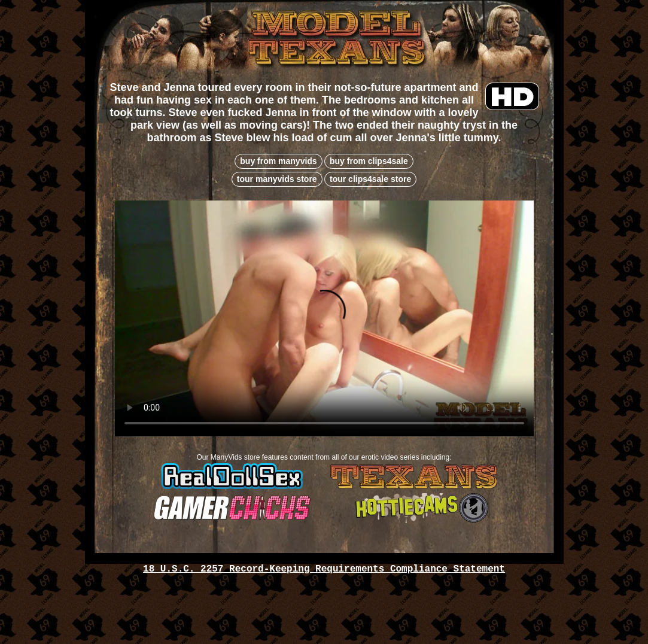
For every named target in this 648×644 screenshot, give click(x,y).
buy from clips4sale (369, 161)
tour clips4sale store (370, 179)
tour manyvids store (277, 179)
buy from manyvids (278, 161)
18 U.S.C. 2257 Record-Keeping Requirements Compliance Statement (324, 569)
